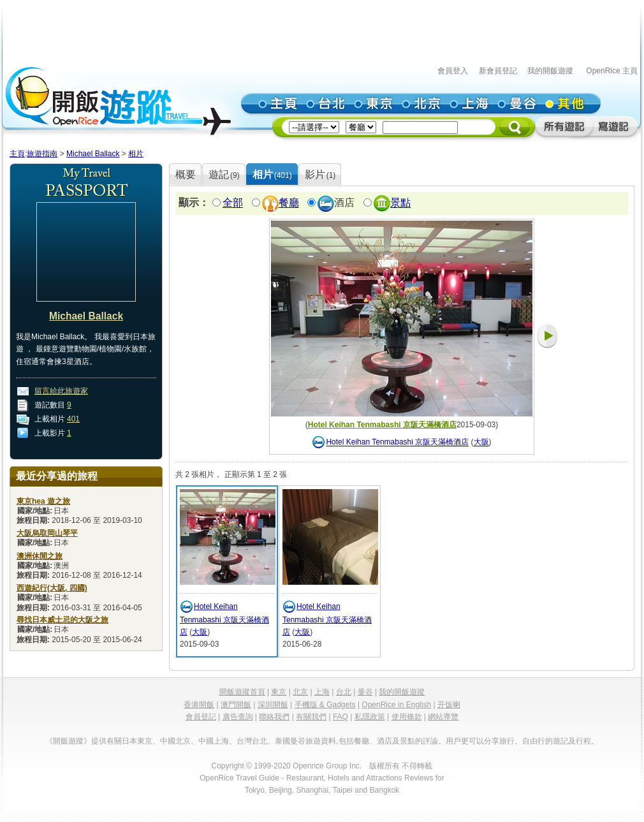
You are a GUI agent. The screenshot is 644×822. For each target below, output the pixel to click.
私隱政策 (370, 717)
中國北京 (175, 741)
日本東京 (137, 741)
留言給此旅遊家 (61, 391)
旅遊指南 (42, 154)
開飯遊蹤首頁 (242, 692)
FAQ (340, 717)
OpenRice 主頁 (612, 71)
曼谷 (365, 692)
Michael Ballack (93, 154)
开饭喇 (449, 705)
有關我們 (311, 717)
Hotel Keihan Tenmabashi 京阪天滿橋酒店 (382, 425)
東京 (279, 692)
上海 (322, 692)
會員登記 (201, 717)
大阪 (481, 443)
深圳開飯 (273, 705)
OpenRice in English (396, 705)
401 (73, 419)
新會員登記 (498, 71)
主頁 (17, 154)
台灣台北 (252, 741)
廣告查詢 (238, 717)
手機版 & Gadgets (325, 705)
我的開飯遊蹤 (550, 71)
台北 (344, 692)
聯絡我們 (274, 717)
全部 (233, 203)
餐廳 (289, 203)
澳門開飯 (236, 705)
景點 (400, 203)
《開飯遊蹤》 (68, 741)
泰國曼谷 (290, 741)
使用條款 (407, 717)
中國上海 (214, 741)
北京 (300, 692)
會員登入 (453, 71)
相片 (136, 154)
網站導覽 (443, 717)
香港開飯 (199, 705)
